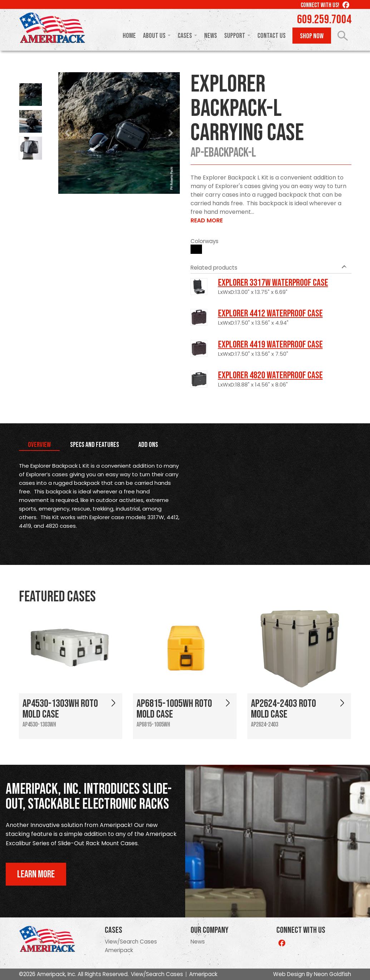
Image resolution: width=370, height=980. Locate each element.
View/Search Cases (131, 942)
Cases (185, 36)
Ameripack (119, 950)
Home (129, 36)
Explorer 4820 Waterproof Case (270, 375)
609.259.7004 (324, 20)
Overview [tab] (39, 445)
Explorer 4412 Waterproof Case (270, 314)
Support (235, 36)
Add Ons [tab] (148, 445)
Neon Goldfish (332, 974)
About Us (154, 36)
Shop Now (312, 36)
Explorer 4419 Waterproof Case (270, 345)
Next (171, 133)
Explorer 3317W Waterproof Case (273, 283)
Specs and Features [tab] (95, 445)
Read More (207, 220)
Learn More (36, 874)
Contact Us (272, 36)
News (211, 36)
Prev (68, 133)
